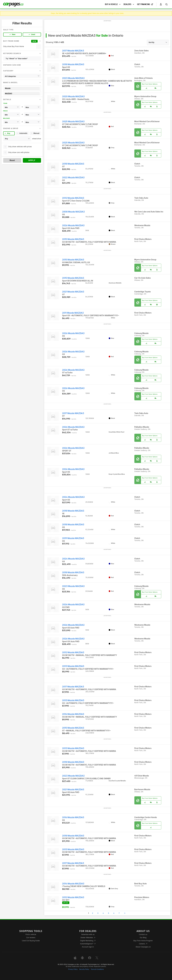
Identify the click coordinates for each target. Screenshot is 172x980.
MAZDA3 (22, 94)
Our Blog (143, 938)
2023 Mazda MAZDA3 (73, 78)
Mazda (22, 88)
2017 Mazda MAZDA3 (73, 51)
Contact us (143, 934)
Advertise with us (88, 934)
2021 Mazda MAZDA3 (73, 292)
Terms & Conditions (97, 969)
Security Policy (84, 969)
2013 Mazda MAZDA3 (73, 666)
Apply (32, 160)
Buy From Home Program (143, 941)
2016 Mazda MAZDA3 (73, 714)
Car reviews (31, 938)
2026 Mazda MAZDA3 (73, 225)
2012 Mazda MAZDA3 (73, 198)
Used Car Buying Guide (31, 941)
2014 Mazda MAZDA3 (73, 884)
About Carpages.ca (143, 947)
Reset (12, 160)
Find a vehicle (31, 934)
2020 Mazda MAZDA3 (73, 96)
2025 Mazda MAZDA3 (73, 122)
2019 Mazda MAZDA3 (73, 538)
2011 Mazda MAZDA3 (73, 313)
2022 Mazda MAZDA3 (73, 178)
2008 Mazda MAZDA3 (73, 212)
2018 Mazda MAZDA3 (73, 64)
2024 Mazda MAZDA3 (73, 497)
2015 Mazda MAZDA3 (73, 239)
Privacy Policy (73, 969)
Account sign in (88, 947)
